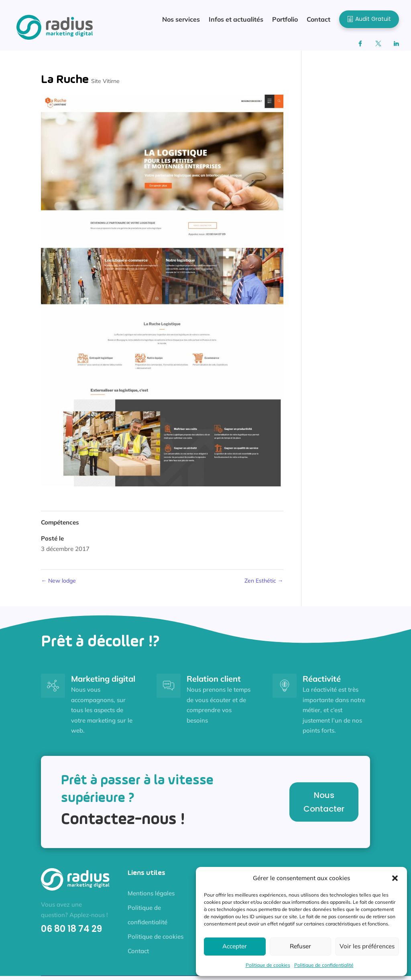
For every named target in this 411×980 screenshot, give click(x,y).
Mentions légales (151, 897)
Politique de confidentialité (324, 965)
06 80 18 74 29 (71, 933)
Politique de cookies (268, 965)
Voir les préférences (367, 946)
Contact (138, 955)
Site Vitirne (105, 85)
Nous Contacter (324, 806)
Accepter (235, 946)
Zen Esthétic (264, 585)
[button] (395, 878)
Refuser (300, 946)
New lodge (58, 585)
